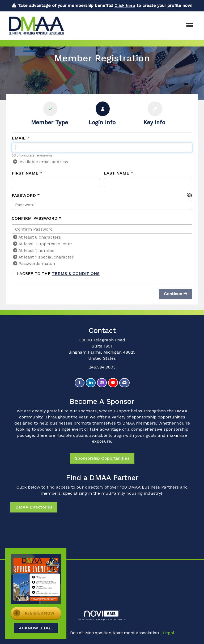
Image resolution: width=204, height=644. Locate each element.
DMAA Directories (34, 507)
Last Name (117, 173)
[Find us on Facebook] (80, 383)
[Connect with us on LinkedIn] (91, 383)
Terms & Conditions (76, 274)
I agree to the (56, 274)
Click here (125, 5)
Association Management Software (102, 615)
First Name (25, 173)
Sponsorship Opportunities (102, 458)
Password (24, 195)
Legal (168, 633)
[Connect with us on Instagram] (102, 383)
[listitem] (50, 115)
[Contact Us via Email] (124, 383)
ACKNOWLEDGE (36, 628)
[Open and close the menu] (134, 26)
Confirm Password (35, 218)
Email (19, 138)
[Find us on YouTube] (113, 383)
